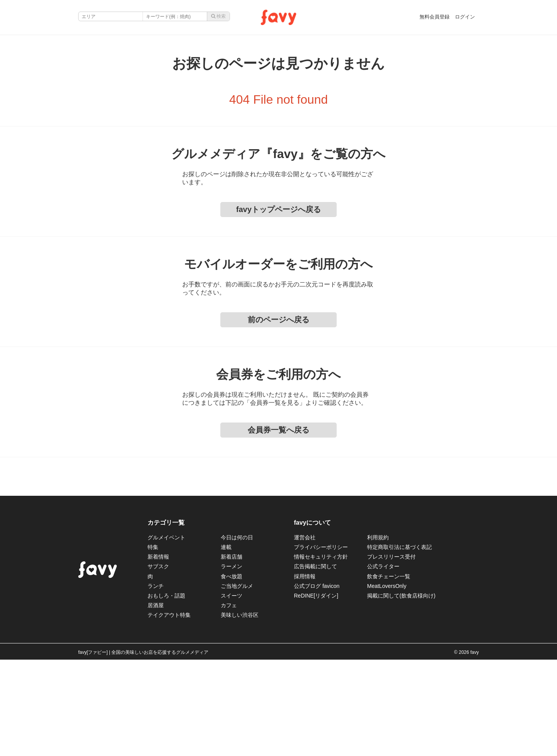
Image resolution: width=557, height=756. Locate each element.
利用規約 (378, 537)
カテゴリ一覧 (166, 523)
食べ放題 (232, 576)
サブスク (158, 566)
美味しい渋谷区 (240, 615)
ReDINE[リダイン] (316, 596)
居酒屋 (156, 605)
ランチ (156, 586)
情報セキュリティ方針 (321, 557)
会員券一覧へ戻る (278, 430)
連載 (226, 547)
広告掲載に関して (315, 566)
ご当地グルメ (237, 586)
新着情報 (158, 557)
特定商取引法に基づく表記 (399, 547)
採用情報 (305, 576)
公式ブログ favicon (317, 586)
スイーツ (232, 596)
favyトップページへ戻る (278, 209)
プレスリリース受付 (391, 557)
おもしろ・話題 (166, 596)
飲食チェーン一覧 (389, 576)
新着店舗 (232, 557)
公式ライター (383, 566)
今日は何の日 (237, 537)
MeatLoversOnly (387, 586)
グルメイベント (166, 537)
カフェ (229, 605)
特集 (153, 547)
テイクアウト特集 (169, 615)
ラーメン (232, 566)
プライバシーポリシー (321, 547)
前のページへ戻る (278, 320)
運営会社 (305, 537)
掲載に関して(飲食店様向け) (401, 596)
